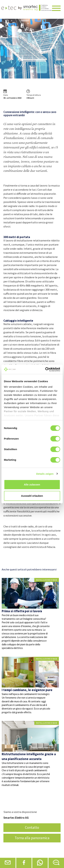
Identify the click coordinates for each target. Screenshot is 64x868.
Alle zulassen (32, 485)
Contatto (32, 827)
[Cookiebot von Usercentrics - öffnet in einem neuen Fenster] (46, 369)
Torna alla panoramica (32, 838)
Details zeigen (45, 474)
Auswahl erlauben (32, 496)
